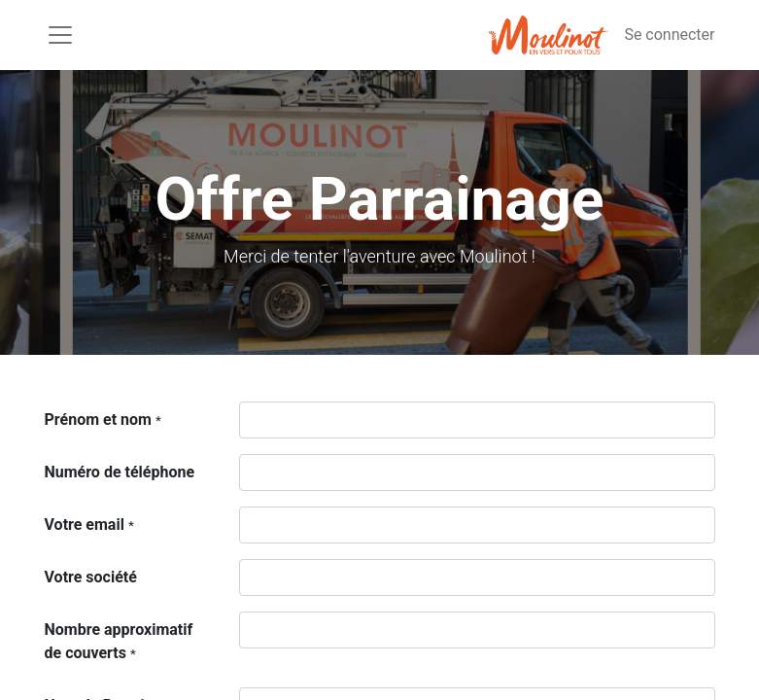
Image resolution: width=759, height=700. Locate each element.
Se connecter (669, 35)
